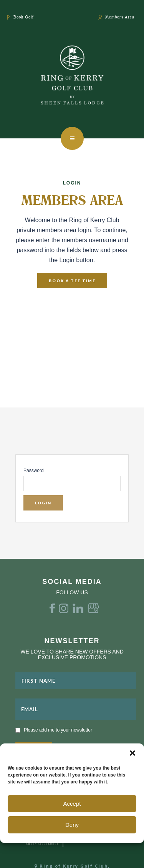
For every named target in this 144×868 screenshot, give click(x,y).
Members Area (120, 17)
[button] (132, 753)
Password (34, 471)
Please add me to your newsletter (58, 730)
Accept (72, 804)
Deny (72, 825)
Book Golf (24, 17)
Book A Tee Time (72, 281)
